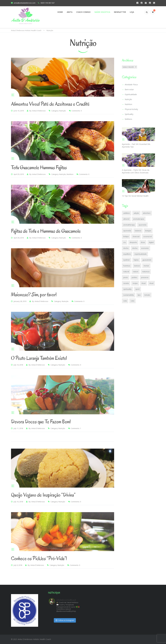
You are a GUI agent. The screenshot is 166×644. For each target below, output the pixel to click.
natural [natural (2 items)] (126, 272)
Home (60, 12)
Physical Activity (131, 109)
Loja (132, 12)
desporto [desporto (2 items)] (133, 242)
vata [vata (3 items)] (132, 301)
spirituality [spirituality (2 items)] (127, 289)
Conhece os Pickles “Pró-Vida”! (39, 558)
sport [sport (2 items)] (137, 289)
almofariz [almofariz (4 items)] (147, 213)
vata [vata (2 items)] (125, 301)
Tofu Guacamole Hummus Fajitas (39, 167)
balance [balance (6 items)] (138, 231)
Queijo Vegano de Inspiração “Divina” (43, 495)
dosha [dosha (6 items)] (126, 248)
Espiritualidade (131, 94)
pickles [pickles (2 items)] (134, 277)
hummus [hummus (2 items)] (127, 266)
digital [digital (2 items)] (151, 242)
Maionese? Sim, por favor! (34, 295)
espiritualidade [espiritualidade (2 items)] (141, 254)
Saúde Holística (102, 12)
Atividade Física (131, 85)
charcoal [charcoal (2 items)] (136, 236)
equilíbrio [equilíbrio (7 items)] (127, 254)
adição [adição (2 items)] (136, 213)
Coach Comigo (83, 12)
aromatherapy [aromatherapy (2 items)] (129, 225)
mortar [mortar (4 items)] (146, 266)
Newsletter (120, 12)
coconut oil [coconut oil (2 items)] (148, 236)
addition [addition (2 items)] (127, 213)
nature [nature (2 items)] (136, 272)
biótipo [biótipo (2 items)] (126, 236)
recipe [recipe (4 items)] (135, 283)
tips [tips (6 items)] (139, 295)
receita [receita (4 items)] (126, 283)
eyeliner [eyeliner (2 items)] (127, 260)
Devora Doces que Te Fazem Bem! (41, 422)
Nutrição (63, 111)
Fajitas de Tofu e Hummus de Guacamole (46, 231)
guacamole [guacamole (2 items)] (147, 260)
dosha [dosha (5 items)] (135, 248)
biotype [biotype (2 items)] (148, 231)
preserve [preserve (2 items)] (145, 277)
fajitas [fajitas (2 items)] (136, 260)
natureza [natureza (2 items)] (146, 272)
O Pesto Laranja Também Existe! (39, 358)
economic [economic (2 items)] (145, 248)
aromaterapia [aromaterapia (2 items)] (139, 219)
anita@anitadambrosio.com (25, 3)
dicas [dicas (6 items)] (143, 242)
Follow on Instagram (65, 620)
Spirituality (129, 114)
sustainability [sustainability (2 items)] (129, 295)
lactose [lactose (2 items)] (137, 266)
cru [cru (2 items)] (125, 242)
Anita (70, 12)
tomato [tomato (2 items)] (147, 295)
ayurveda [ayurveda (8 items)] (142, 225)
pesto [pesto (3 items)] (126, 277)
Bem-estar (129, 89)
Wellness (128, 119)
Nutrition (70, 174)
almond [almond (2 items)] (126, 219)
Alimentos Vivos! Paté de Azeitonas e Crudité (50, 104)
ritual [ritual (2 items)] (143, 283)
